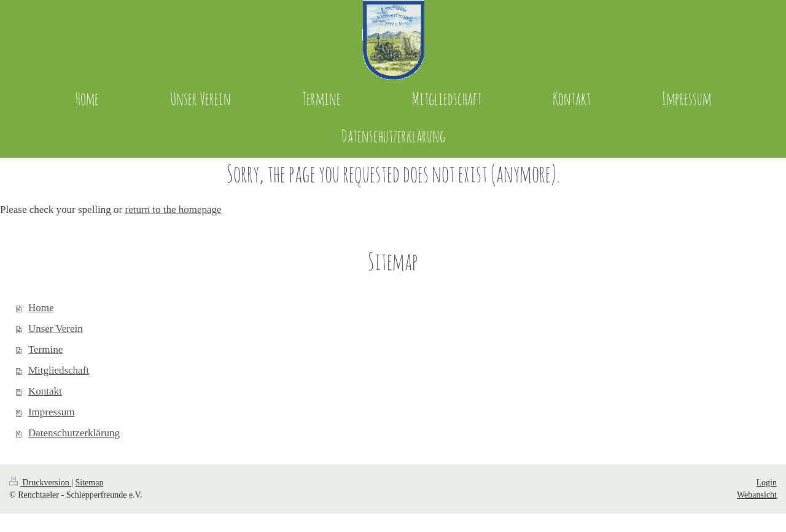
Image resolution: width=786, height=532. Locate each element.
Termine (45, 349)
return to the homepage (173, 210)
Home (41, 308)
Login (767, 483)
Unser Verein (56, 329)
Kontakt (45, 391)
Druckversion (40, 483)
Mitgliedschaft (59, 370)
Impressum (52, 412)
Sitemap (90, 483)
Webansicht (757, 495)
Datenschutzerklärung (74, 433)
